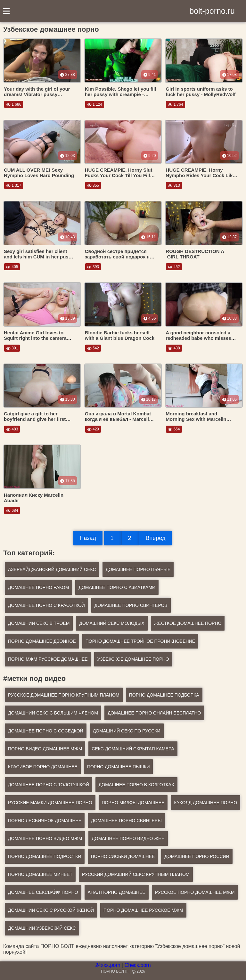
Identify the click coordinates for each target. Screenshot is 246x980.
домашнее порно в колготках (136, 785)
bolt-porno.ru (212, 11)
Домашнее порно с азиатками (117, 587)
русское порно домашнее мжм (195, 892)
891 (12, 348)
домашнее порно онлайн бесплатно (154, 713)
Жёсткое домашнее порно (188, 623)
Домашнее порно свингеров (131, 605)
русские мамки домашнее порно (50, 803)
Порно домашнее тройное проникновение (140, 641)
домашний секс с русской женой (51, 910)
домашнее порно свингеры (126, 821)
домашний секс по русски (127, 731)
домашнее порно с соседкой (46, 731)
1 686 (14, 104)
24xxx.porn (108, 965)
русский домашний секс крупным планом (136, 874)
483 (12, 429)
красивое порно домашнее (43, 767)
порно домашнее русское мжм (143, 910)
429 (93, 429)
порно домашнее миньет (40, 874)
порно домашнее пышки (119, 767)
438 (174, 348)
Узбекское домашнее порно (133, 659)
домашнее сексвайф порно (43, 892)
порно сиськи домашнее (123, 856)
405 (12, 267)
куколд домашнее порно (205, 803)
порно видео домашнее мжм (45, 749)
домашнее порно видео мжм (45, 838)
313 (174, 185)
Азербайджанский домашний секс (52, 569)
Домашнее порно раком (38, 587)
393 (93, 267)
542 (93, 348)
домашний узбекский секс (42, 928)
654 (174, 429)
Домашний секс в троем (39, 623)
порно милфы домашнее (133, 803)
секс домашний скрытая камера (133, 749)
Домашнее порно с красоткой (46, 605)
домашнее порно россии (197, 856)
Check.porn (138, 965)
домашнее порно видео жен (128, 838)
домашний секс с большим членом (53, 713)
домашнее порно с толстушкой (49, 785)
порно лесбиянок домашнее (45, 821)
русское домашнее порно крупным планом (64, 695)
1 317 (14, 185)
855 (93, 185)
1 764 (175, 104)
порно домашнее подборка (164, 695)
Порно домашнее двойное (42, 641)
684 (12, 510)
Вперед (156, 538)
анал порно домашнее (117, 892)
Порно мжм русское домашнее (48, 659)
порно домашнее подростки (45, 856)
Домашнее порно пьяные (138, 569)
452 (174, 267)
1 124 (95, 104)
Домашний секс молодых (112, 623)
